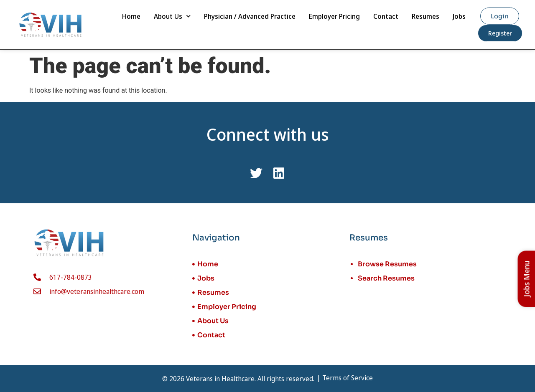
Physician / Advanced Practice (250, 16)
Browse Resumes (387, 264)
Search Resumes (386, 278)
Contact (386, 16)
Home (131, 16)
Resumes (425, 16)
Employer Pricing (334, 16)
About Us (172, 16)
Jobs (459, 16)
